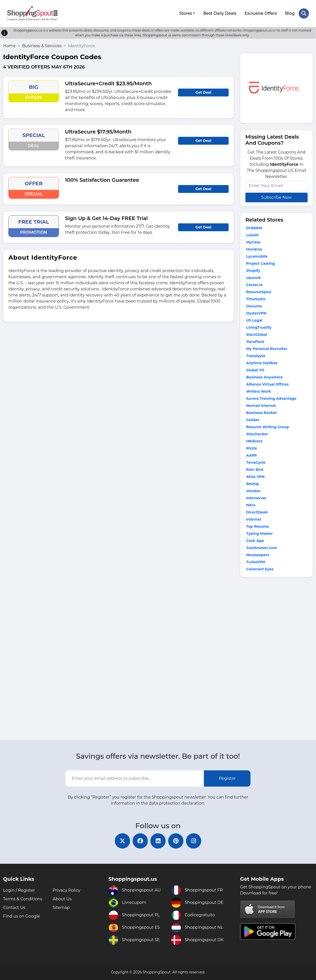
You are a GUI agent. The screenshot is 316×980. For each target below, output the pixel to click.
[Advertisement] (276, 660)
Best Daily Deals (220, 13)
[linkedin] (158, 841)
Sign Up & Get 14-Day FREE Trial (106, 218)
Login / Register (19, 890)
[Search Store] (304, 13)
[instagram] (194, 841)
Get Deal (203, 92)
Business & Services (42, 46)
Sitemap (61, 908)
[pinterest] (176, 841)
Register (227, 778)
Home (9, 46)
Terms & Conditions (23, 899)
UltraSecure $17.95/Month (98, 132)
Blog (290, 13)
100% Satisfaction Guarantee (102, 180)
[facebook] (140, 841)
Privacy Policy (66, 890)
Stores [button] (186, 13)
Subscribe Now (276, 197)
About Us (62, 899)
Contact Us (14, 908)
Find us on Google (21, 916)
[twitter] (122, 841)
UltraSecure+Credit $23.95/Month (108, 84)
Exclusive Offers (261, 13)
